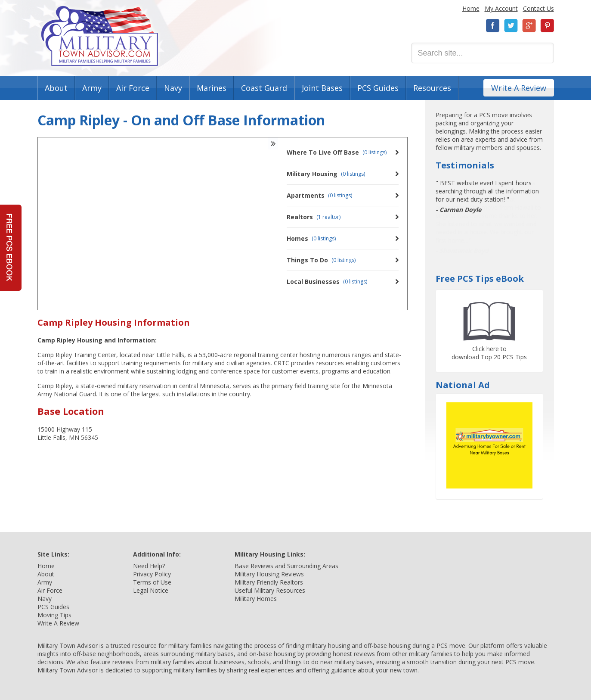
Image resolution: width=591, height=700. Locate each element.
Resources (432, 88)
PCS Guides (378, 88)
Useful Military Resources (270, 590)
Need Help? (149, 566)
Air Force (133, 88)
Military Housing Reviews (269, 574)
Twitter (511, 26)
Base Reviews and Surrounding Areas (286, 566)
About (56, 88)
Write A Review (519, 88)
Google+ (529, 26)
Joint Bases (322, 88)
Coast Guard (264, 88)
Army (92, 88)
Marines (212, 88)
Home (471, 8)
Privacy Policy (152, 574)
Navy (173, 88)
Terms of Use (152, 582)
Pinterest (547, 26)
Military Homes (256, 599)
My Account (501, 8)
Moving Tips (54, 615)
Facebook (493, 26)
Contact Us (538, 8)
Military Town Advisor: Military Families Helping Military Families (100, 36)
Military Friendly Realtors (269, 582)
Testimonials (465, 165)
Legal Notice (151, 590)
